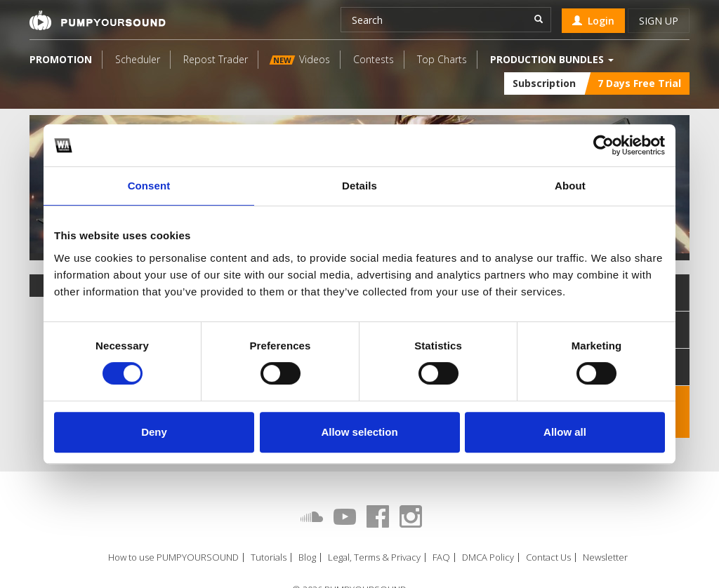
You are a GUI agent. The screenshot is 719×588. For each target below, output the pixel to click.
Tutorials (269, 557)
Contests (374, 59)
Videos (300, 59)
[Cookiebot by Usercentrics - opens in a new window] (603, 145)
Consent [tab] (149, 186)
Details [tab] (359, 186)
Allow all (565, 432)
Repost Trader (216, 59)
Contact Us (548, 557)
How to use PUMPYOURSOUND (173, 557)
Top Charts (442, 59)
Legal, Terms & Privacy (374, 557)
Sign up (659, 21)
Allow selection (359, 432)
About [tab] (570, 186)
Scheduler (138, 59)
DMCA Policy (488, 557)
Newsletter (605, 557)
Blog (307, 557)
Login (593, 21)
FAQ (441, 557)
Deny (154, 432)
